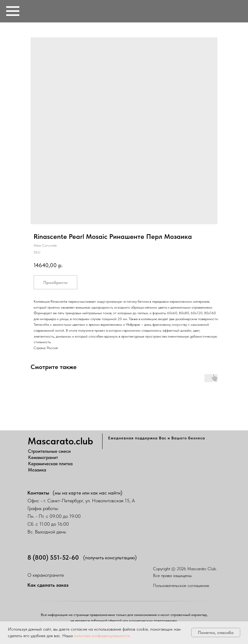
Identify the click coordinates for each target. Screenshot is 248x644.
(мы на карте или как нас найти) (88, 493)
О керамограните (46, 575)
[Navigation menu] (13, 11)
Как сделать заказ (48, 585)
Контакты (38, 493)
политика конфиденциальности (102, 636)
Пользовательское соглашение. (181, 585)
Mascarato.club (60, 441)
